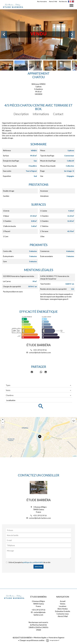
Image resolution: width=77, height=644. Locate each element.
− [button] (3, 423)
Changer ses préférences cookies (32, 640)
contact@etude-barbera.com (40, 353)
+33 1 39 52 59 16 (40, 350)
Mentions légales (40, 638)
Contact (58, 114)
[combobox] (38, 385)
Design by (55, 640)
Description (21, 114)
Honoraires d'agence (56, 638)
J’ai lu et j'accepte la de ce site (29, 562)
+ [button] (3, 420)
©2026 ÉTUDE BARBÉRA (22, 638)
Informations (41, 114)
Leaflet (75, 456)
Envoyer (38, 567)
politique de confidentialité (33, 562)
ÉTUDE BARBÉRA (39, 345)
